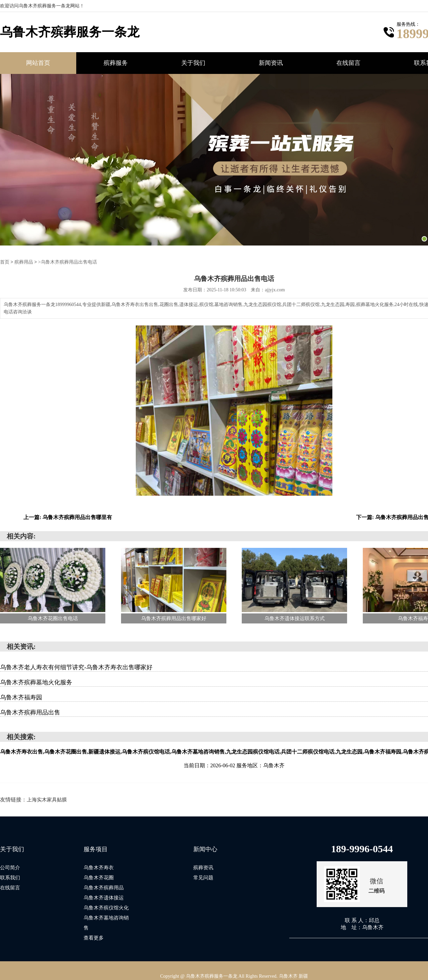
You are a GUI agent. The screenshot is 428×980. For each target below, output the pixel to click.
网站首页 (38, 63)
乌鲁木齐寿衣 (99, 867)
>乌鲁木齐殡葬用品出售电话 (68, 262)
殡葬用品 (24, 262)
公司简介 (10, 867)
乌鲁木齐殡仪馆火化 (106, 907)
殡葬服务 (116, 63)
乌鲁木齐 (288, 965)
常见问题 (203, 877)
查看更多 (94, 927)
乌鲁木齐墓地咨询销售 (109, 917)
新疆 (303, 965)
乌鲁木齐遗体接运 (104, 897)
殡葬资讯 (203, 867)
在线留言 (348, 63)
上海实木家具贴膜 (47, 799)
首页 (5, 262)
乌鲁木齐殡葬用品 (104, 887)
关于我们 (193, 63)
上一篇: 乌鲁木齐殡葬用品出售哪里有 (68, 517)
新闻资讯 (271, 63)
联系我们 (10, 877)
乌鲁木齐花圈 (99, 877)
